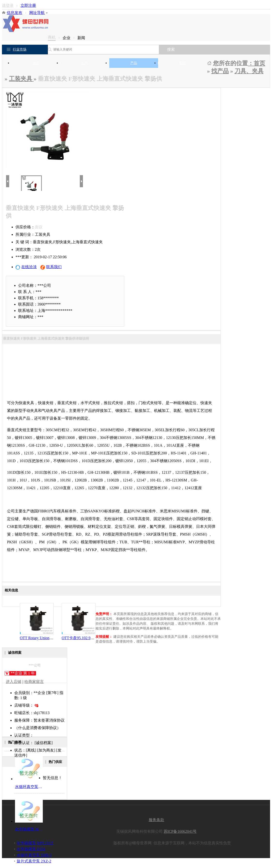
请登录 (8, 5)
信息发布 (15, 13)
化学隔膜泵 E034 (31, 849)
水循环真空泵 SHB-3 (34, 855)
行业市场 (20, 49)
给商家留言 (34, 682)
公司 (85, 63)
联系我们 (51, 267)
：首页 (257, 63)
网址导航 (38, 13)
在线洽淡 (26, 267)
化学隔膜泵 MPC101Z (35, 843)
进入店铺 (14, 682)
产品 (134, 63)
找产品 (220, 71)
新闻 (183, 63)
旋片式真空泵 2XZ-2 (34, 861)
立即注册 (28, 5)
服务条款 (156, 820)
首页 (36, 63)
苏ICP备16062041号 (180, 831)
